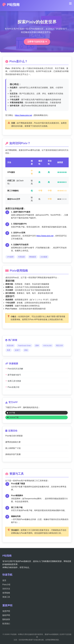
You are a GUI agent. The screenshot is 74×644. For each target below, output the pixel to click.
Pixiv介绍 (6, 585)
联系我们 (6, 624)
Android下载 (13, 417)
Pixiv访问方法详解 (14, 369)
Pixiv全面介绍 (12, 387)
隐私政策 (6, 619)
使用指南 (6, 593)
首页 (4, 580)
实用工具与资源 (13, 381)
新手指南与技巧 (13, 375)
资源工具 (6, 597)
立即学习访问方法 (37, 42)
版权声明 (6, 615)
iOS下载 (11, 413)
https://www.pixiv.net (23, 115)
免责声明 (6, 611)
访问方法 (6, 589)
